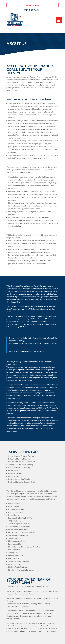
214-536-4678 (32, 10)
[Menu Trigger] (59, 20)
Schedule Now (32, 5)
